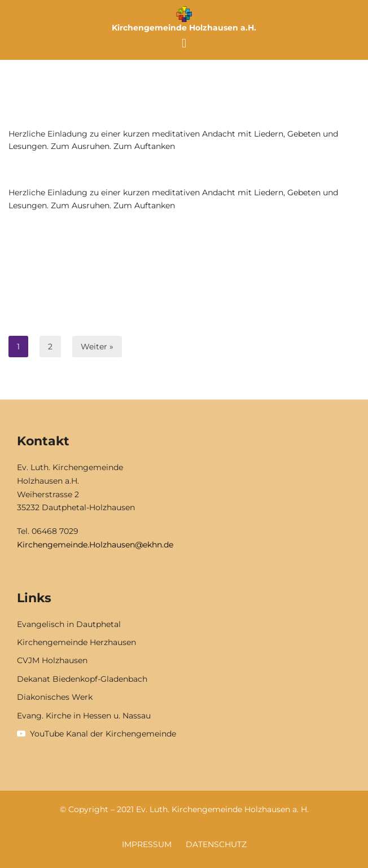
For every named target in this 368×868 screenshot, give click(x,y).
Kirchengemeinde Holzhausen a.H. (184, 28)
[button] (184, 43)
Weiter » (97, 347)
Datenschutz (216, 844)
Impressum (147, 844)
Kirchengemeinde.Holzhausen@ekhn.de (95, 545)
